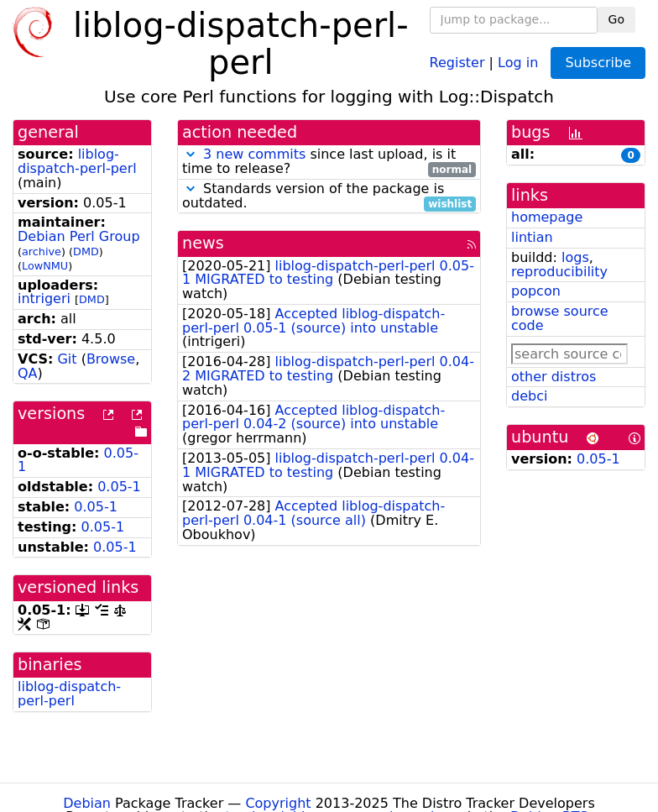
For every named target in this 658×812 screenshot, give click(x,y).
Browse (111, 359)
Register (457, 62)
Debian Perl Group (79, 236)
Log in (518, 62)
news (203, 243)
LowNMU (45, 266)
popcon (536, 291)
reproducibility (559, 272)
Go (616, 19)
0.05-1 (119, 487)
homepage (547, 217)
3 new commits (254, 154)
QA (28, 373)
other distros (554, 377)
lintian (532, 237)
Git (67, 359)
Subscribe (598, 63)
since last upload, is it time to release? (329, 162)
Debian (87, 803)
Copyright (278, 803)
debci (529, 396)
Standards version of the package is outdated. (329, 196)
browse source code (560, 318)
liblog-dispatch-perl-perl (77, 161)
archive (42, 251)
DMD (86, 251)
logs (575, 257)
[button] (191, 154)
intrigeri (44, 299)
